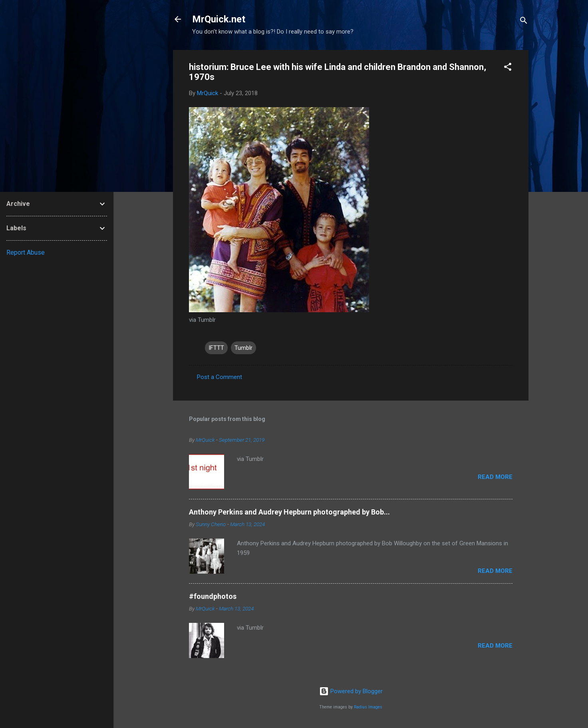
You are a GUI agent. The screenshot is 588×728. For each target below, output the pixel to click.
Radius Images (368, 707)
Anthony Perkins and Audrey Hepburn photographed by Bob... (289, 512)
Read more (495, 477)
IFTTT (216, 348)
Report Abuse (26, 252)
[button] (508, 68)
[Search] (524, 22)
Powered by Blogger (351, 691)
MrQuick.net (219, 19)
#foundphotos (213, 596)
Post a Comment (220, 377)
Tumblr (243, 348)
